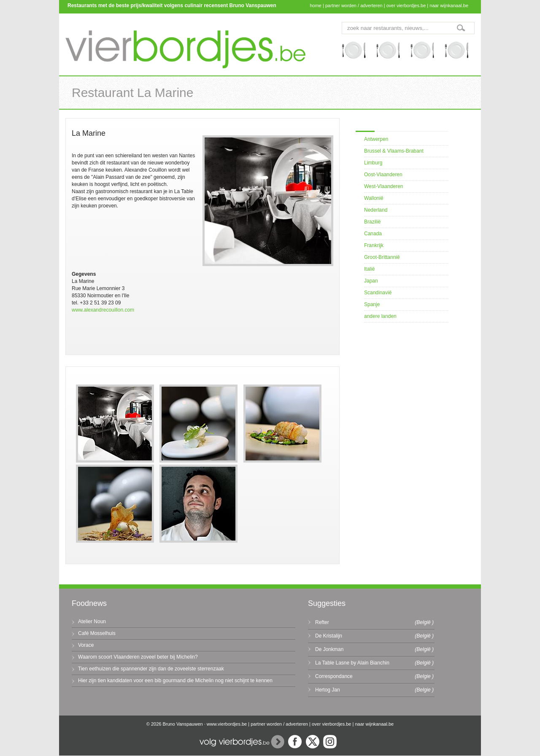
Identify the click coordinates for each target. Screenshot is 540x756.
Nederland (376, 210)
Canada (373, 234)
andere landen (380, 316)
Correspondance (334, 676)
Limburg (373, 163)
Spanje (372, 304)
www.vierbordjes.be (227, 724)
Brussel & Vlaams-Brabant (394, 151)
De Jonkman (329, 649)
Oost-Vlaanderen (383, 175)
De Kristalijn (329, 636)
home (316, 5)
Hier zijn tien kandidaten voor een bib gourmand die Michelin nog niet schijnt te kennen (175, 681)
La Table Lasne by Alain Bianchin (352, 663)
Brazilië (372, 222)
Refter (322, 622)
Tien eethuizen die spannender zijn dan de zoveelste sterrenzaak (151, 669)
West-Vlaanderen (384, 186)
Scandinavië (378, 293)
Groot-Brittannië (382, 257)
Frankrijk (374, 245)
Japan (371, 281)
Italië (369, 269)
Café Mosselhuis (97, 633)
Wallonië (374, 198)
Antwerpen (376, 139)
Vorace (86, 645)
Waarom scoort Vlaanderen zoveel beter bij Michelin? (138, 657)
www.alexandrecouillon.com (103, 310)
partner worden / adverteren (354, 5)
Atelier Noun (92, 621)
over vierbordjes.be (406, 5)
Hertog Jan (328, 690)
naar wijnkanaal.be (449, 5)
